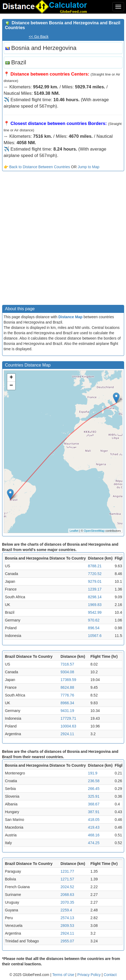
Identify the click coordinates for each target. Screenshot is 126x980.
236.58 (94, 781)
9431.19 (67, 711)
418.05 (94, 820)
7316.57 (67, 664)
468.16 (94, 835)
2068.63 (67, 895)
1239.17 (95, 589)
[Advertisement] (63, 239)
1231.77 (67, 871)
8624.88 (67, 687)
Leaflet (74, 531)
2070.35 (67, 902)
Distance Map (70, 317)
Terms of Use (64, 975)
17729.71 (68, 718)
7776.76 (67, 695)
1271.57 (67, 879)
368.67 (94, 804)
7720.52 (95, 574)
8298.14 (95, 597)
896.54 (94, 628)
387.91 (94, 812)
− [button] (11, 386)
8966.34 (67, 703)
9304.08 (67, 672)
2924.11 (67, 734)
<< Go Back (39, 37)
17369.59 (68, 680)
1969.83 (95, 605)
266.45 (94, 789)
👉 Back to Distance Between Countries (37, 167)
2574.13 (67, 918)
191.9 (93, 773)
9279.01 (95, 581)
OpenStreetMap (94, 531)
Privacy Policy (89, 975)
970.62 (94, 620)
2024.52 (67, 887)
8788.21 (95, 566)
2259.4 (66, 910)
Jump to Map (88, 167)
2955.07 (67, 941)
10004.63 (68, 726)
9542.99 (95, 612)
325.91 (94, 796)
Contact (110, 975)
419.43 (94, 827)
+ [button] (11, 378)
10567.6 (95, 636)
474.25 (94, 843)
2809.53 (67, 926)
